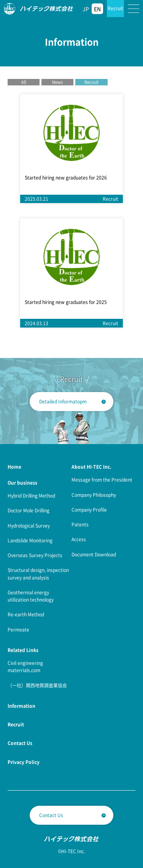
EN (97, 9)
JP (86, 9)
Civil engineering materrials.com (25, 666)
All (24, 82)
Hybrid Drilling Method (31, 495)
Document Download (94, 554)
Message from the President (102, 480)
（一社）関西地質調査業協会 (37, 685)
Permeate (18, 629)
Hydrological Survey (29, 525)
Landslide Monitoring (30, 540)
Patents (80, 524)
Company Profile (89, 510)
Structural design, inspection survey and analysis (38, 573)
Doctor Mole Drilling (29, 510)
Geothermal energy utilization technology (31, 596)
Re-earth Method (26, 614)
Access (79, 539)
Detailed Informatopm (63, 401)
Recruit (115, 8)
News (57, 82)
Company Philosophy (94, 495)
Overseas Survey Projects (35, 555)
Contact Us (51, 815)
